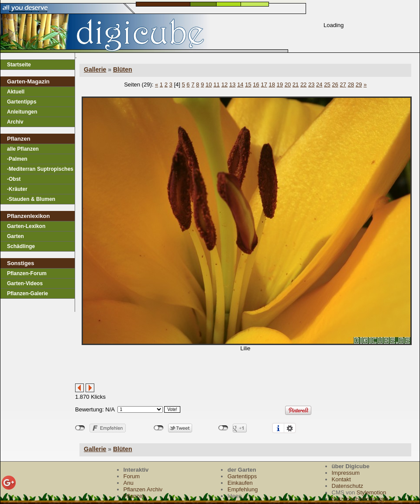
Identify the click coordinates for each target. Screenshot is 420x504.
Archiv (15, 122)
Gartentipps (22, 102)
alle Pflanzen (23, 149)
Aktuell (16, 92)
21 (296, 85)
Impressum (346, 473)
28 (351, 85)
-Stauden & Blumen (31, 199)
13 (232, 85)
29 (359, 85)
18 (272, 85)
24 (319, 85)
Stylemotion (372, 492)
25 (327, 85)
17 (264, 85)
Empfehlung (243, 489)
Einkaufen (240, 483)
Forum (132, 476)
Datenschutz (348, 486)
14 (240, 85)
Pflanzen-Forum (27, 273)
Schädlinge (21, 246)
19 (280, 85)
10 (209, 85)
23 (311, 85)
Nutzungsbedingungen (360, 499)
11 (217, 85)
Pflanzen (135, 496)
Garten (15, 236)
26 (335, 85)
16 (256, 85)
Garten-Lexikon (26, 226)
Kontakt (341, 479)
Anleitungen (22, 112)
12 (224, 85)
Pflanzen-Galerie (28, 293)
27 (343, 85)
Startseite (19, 65)
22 (303, 85)
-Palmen (17, 159)
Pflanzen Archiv (143, 489)
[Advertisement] (177, 370)
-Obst (14, 179)
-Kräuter (17, 189)
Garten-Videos (25, 283)
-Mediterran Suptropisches (40, 169)
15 (248, 85)
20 (288, 85)
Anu (129, 483)
